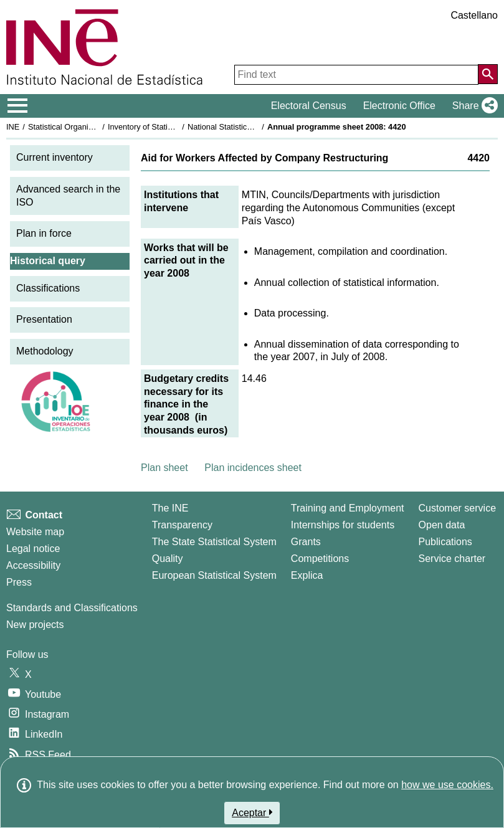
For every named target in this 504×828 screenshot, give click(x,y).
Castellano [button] (474, 15)
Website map (35, 532)
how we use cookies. (447, 785)
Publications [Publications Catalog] (445, 542)
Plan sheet (164, 468)
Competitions (320, 559)
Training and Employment (348, 508)
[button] (473, 106)
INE (13, 127)
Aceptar (252, 812)
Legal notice (33, 549)
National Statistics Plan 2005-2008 (249, 127)
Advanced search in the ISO (68, 196)
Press (19, 582)
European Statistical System (214, 575)
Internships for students (343, 525)
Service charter (452, 559)
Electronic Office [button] (399, 106)
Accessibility (33, 565)
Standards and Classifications (72, 608)
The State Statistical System (214, 542)
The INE (170, 508)
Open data (442, 525)
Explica (307, 575)
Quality (168, 559)
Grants (306, 542)
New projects (35, 625)
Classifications (48, 288)
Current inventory (55, 157)
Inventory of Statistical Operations (167, 127)
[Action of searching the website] (488, 74)
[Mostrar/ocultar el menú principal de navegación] (18, 106)
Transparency (182, 525)
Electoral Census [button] (309, 106)
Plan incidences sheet (253, 468)
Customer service (457, 508)
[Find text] (356, 75)
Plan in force (44, 233)
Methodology (45, 351)
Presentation (44, 319)
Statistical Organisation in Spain (84, 127)
